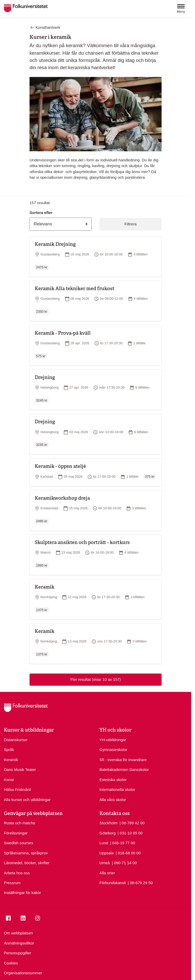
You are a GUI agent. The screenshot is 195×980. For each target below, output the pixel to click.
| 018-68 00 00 (128, 853)
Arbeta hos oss (17, 873)
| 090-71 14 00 (124, 863)
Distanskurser (16, 740)
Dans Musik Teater (20, 770)
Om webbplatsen (18, 933)
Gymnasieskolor (113, 750)
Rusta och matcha (20, 823)
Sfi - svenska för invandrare (123, 760)
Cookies (11, 963)
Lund (104, 843)
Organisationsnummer (23, 973)
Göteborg (107, 833)
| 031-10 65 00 (130, 833)
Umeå (105, 863)
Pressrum (12, 883)
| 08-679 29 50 (140, 882)
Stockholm (109, 823)
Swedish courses (19, 843)
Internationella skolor (117, 789)
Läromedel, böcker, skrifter (27, 863)
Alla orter (107, 873)
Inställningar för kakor (22, 893)
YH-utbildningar (113, 740)
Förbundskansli (113, 883)
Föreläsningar (16, 833)
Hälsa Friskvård (17, 789)
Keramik (11, 760)
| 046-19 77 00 (122, 843)
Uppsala (107, 853)
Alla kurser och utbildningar (27, 800)
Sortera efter (41, 213)
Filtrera (131, 224)
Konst (9, 780)
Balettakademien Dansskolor (124, 770)
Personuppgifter (18, 953)
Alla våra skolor (113, 800)
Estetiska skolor (113, 780)
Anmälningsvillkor (19, 943)
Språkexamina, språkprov (26, 853)
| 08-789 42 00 (132, 823)
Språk (9, 750)
